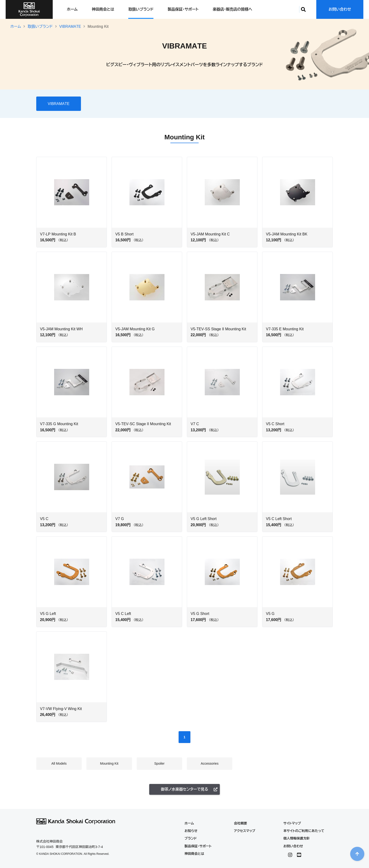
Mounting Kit (122, 103)
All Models (98, 103)
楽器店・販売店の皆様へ (233, 9)
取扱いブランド (141, 9)
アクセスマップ (245, 831)
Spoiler (143, 103)
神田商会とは (103, 9)
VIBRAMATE (70, 26)
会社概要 (241, 823)
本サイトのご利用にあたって (304, 831)
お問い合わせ (340, 9)
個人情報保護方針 (297, 838)
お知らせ (191, 831)
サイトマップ (292, 823)
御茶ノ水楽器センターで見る (189, 789)
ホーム (72, 9)
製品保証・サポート (183, 9)
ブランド (191, 838)
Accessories (164, 103)
